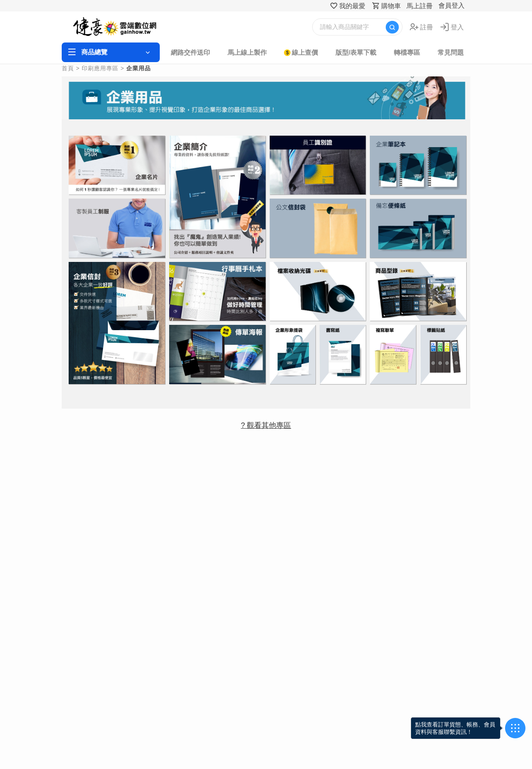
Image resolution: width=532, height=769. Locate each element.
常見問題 (451, 53)
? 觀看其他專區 (266, 425)
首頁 (68, 68)
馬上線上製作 (247, 53)
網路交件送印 (190, 53)
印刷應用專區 (100, 68)
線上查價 (305, 53)
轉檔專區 (407, 53)
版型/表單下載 (356, 53)
